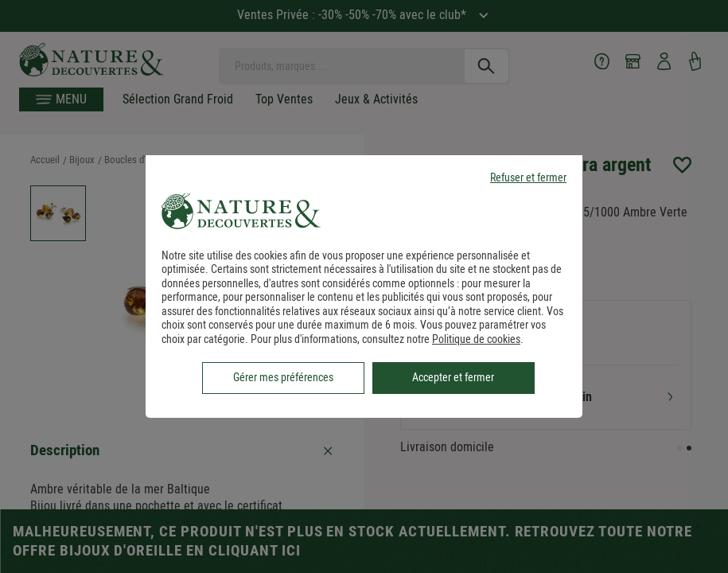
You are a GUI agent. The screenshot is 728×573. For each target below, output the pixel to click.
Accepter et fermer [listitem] (453, 377)
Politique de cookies (476, 339)
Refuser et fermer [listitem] (528, 178)
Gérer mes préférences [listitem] (283, 377)
